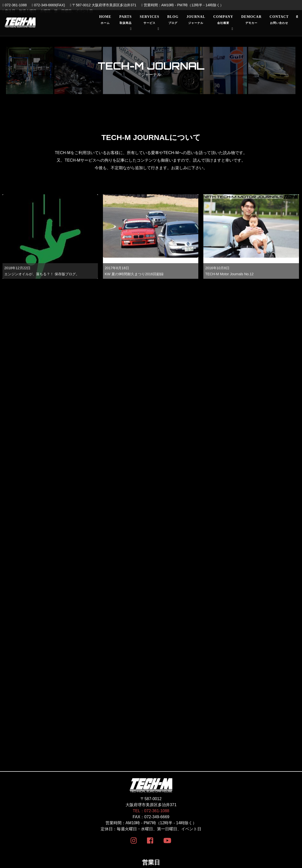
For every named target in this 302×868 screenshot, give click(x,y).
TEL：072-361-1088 (151, 620)
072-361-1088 (15, 5)
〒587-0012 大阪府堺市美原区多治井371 (103, 5)
